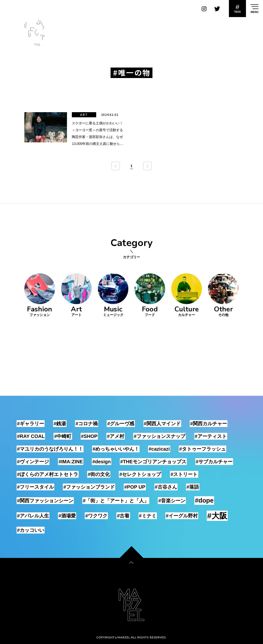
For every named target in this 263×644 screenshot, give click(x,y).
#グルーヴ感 (121, 424)
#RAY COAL (31, 436)
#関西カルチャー (209, 424)
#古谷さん (166, 487)
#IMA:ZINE (71, 462)
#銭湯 (60, 424)
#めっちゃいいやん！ (116, 449)
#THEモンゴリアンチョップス (153, 462)
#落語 (193, 487)
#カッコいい (31, 530)
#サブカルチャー (214, 462)
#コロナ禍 (87, 424)
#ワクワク (96, 516)
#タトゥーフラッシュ (202, 449)
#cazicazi (159, 449)
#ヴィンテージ (33, 462)
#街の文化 (99, 474)
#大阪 (217, 516)
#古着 (123, 516)
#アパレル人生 (33, 516)
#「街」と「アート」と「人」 (116, 501)
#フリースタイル (35, 487)
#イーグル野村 (182, 516)
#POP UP (135, 487)
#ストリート (184, 474)
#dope (204, 500)
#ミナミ (148, 516)
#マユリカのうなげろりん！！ (50, 449)
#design (102, 462)
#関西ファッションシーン (45, 501)
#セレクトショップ (140, 474)
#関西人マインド (162, 424)
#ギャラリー (31, 424)
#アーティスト (211, 436)
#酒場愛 (67, 516)
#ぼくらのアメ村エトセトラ (48, 474)
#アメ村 (116, 436)
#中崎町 (63, 436)
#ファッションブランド (89, 487)
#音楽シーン (172, 501)
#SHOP (89, 436)
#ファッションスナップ (159, 436)
